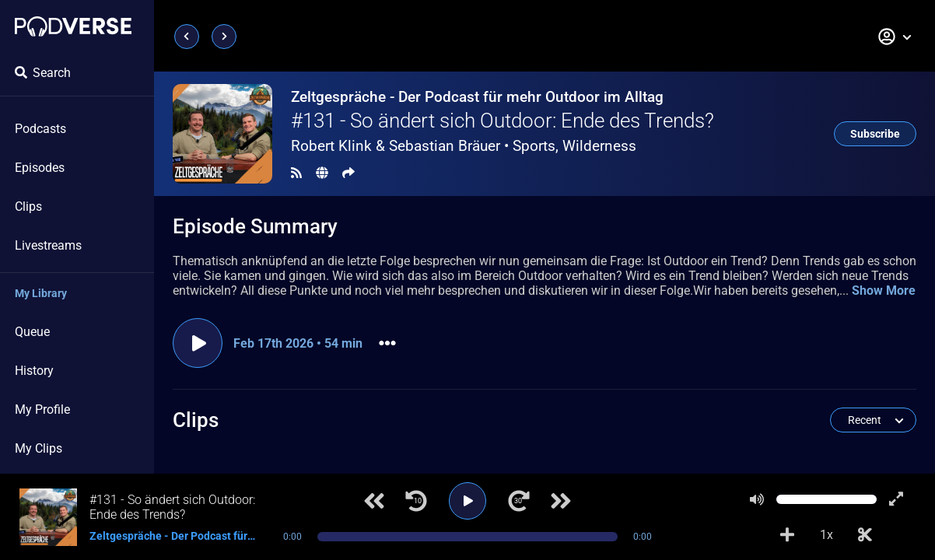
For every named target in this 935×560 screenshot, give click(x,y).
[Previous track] (374, 501)
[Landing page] (73, 26)
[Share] (348, 173)
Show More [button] (884, 290)
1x (826, 535)
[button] (895, 37)
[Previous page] (187, 37)
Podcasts (40, 129)
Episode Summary (255, 226)
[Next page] (224, 37)
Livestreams (48, 245)
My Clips (39, 448)
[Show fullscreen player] (896, 499)
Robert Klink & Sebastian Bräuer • (464, 146)
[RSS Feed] (296, 173)
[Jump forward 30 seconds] (519, 501)
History (34, 371)
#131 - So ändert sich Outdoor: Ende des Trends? (503, 121)
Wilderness (599, 146)
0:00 (292, 537)
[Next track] (561, 501)
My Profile (42, 409)
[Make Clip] (865, 535)
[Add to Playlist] (787, 535)
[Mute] (757, 499)
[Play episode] (198, 343)
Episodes (40, 168)
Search (43, 73)
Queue (32, 332)
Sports (534, 146)
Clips (28, 206)
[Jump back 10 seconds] (416, 501)
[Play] (467, 501)
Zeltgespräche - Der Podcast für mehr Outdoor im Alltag (477, 97)
